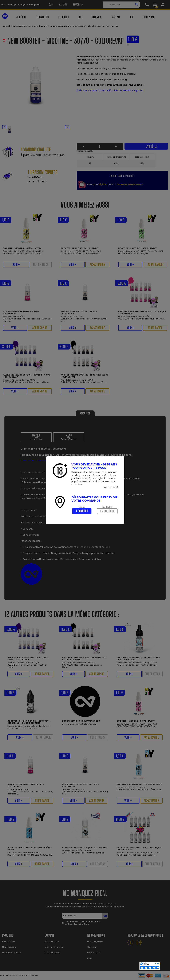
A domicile (82, 511)
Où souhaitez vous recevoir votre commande (95, 499)
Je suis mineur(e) (111, 487)
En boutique (107, 511)
